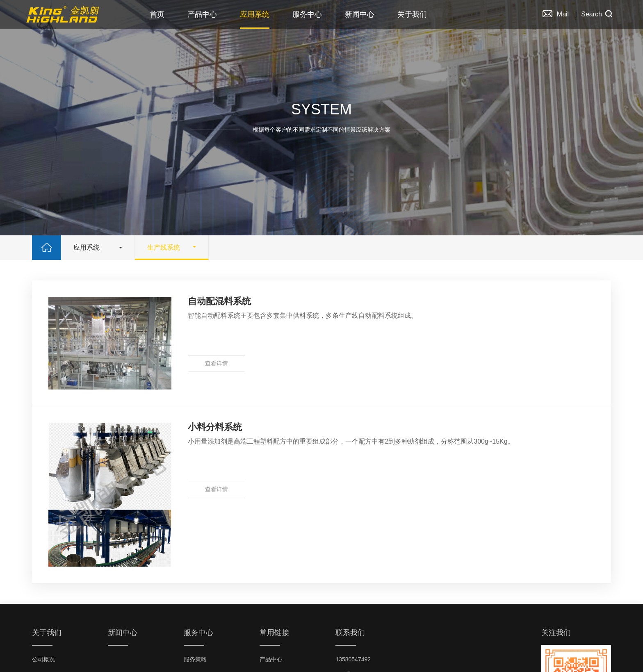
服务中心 (307, 14)
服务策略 (195, 659)
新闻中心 (360, 14)
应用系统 (255, 14)
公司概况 (43, 659)
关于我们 (412, 14)
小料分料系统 (215, 427)
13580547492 (353, 659)
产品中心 (202, 14)
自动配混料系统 (219, 301)
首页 (157, 14)
